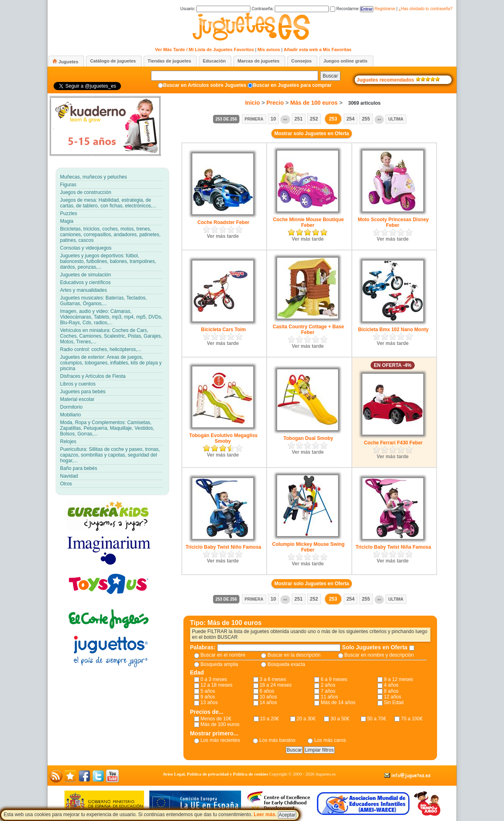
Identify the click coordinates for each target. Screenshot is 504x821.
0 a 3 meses (214, 679)
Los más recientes (220, 740)
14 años (268, 702)
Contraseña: (290, 9)
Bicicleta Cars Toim (223, 330)
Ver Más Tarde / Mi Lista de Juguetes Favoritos (205, 50)
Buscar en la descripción (294, 655)
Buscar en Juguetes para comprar (292, 85)
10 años (268, 697)
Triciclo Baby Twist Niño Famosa (223, 547)
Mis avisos (269, 50)
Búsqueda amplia (219, 664)
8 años (391, 691)
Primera (254, 119)
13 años (209, 702)
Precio (275, 103)
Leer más (264, 815)
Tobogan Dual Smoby (308, 438)
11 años (329, 697)
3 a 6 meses (273, 679)
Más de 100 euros (314, 103)
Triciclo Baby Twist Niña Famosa (393, 547)
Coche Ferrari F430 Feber (393, 443)
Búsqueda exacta (286, 664)
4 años (391, 685)
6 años (267, 691)
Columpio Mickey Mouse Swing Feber (308, 547)
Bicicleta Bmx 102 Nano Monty (393, 330)
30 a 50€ (340, 719)
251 (299, 119)
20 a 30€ (306, 719)
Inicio (253, 103)
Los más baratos (277, 740)
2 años (328, 685)
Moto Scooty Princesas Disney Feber (393, 222)
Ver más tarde (223, 236)
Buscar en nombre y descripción (379, 655)
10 (273, 119)
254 (351, 119)
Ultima (396, 119)
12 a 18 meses (216, 685)
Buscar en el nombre (223, 655)
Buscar (330, 76)
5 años (208, 691)
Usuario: (215, 9)
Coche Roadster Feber (223, 222)
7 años (328, 691)
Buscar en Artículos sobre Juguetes (205, 85)
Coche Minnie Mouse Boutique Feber (308, 222)
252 (314, 119)
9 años (208, 697)
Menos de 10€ (216, 719)
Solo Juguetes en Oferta (376, 647)
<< (285, 120)
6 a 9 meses (334, 679)
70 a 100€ (412, 719)
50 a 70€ (377, 719)
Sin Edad (394, 702)
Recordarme (344, 9)
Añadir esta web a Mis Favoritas (318, 50)
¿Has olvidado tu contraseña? (425, 9)
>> (379, 120)
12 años (393, 697)
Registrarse (385, 9)
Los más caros (330, 740)
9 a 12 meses (398, 679)
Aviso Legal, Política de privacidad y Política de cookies (215, 774)
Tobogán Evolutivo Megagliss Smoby (223, 438)
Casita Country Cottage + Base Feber (308, 330)
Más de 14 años (338, 702)
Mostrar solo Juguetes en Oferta (312, 134)
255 (366, 119)
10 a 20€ (270, 719)
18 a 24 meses (276, 685)
